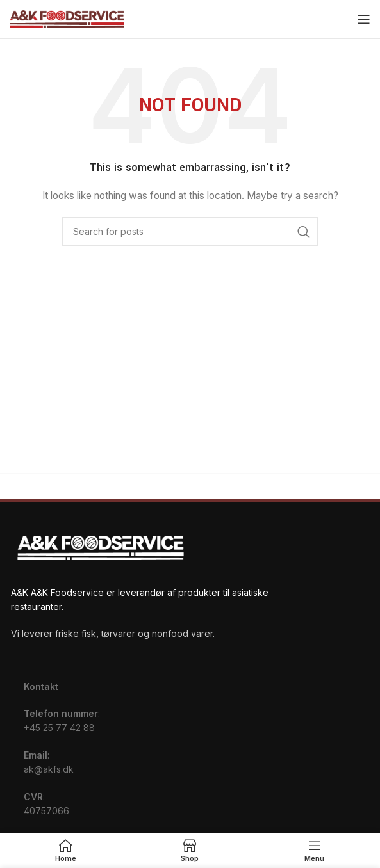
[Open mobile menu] (364, 19)
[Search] (190, 232)
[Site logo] (67, 18)
